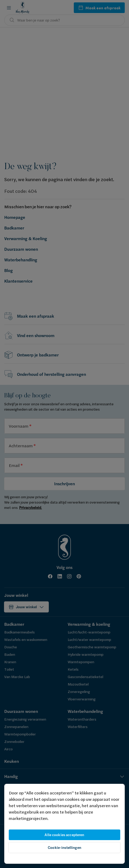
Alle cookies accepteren (64, 835)
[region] (64, 824)
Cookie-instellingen (64, 848)
